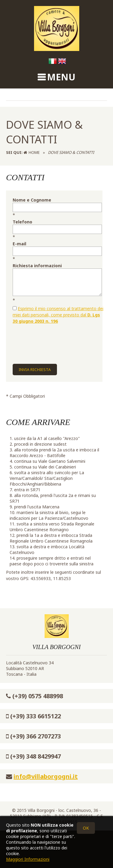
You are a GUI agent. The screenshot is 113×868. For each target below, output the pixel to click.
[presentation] (58, 340)
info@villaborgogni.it (46, 776)
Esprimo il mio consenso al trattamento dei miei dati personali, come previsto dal (58, 315)
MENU (61, 77)
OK (86, 828)
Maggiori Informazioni (28, 859)
